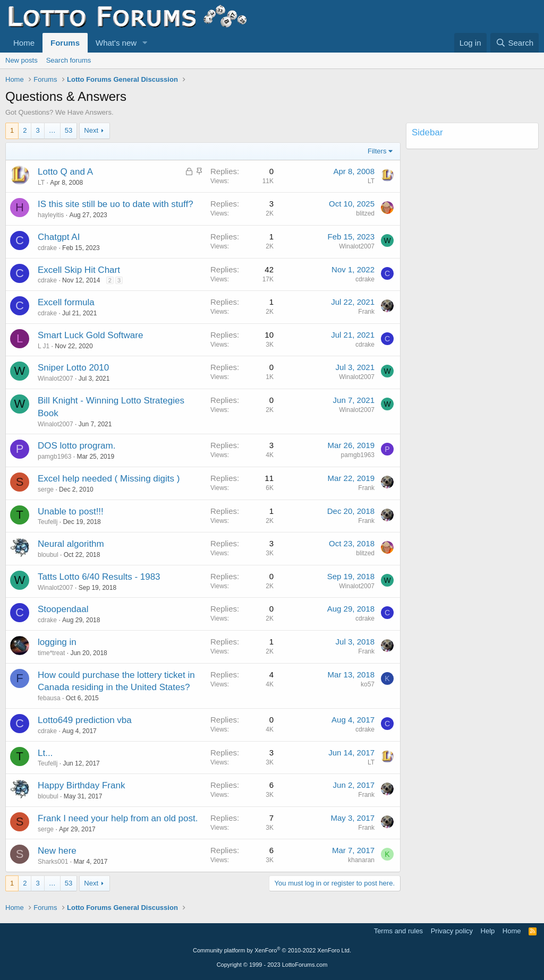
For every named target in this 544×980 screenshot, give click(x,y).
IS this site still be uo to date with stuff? (116, 204)
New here (57, 851)
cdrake (47, 248)
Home (24, 43)
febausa (49, 698)
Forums (65, 43)
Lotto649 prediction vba (85, 720)
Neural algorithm (71, 544)
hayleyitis (51, 215)
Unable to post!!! (71, 512)
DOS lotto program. (76, 446)
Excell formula (66, 302)
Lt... (45, 753)
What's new (116, 43)
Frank (366, 312)
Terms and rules (398, 931)
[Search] (515, 43)
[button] (145, 43)
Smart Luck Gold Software (90, 335)
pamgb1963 (54, 457)
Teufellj (48, 522)
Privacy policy (452, 931)
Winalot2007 (357, 246)
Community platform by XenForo (272, 950)
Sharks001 (53, 862)
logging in (57, 642)
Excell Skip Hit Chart (79, 270)
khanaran (361, 860)
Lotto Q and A (65, 172)
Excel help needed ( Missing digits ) (109, 479)
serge (46, 489)
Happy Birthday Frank (81, 785)
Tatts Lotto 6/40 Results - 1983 (99, 577)
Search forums (69, 60)
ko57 (368, 684)
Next (91, 130)
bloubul (48, 555)
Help (488, 931)
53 (69, 130)
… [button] (52, 130)
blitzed (365, 213)
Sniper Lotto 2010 (73, 368)
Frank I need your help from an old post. (118, 818)
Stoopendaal (63, 609)
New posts (22, 60)
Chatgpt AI (59, 237)
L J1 (44, 346)
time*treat (51, 653)
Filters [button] (377, 151)
